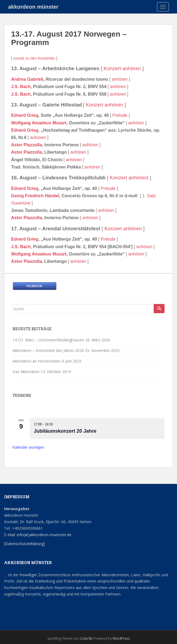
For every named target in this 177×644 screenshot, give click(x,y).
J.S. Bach (21, 87)
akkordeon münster (33, 7)
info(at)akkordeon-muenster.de (44, 535)
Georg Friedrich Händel (35, 196)
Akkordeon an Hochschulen (36, 361)
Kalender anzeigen (28, 447)
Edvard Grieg (25, 115)
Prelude (120, 115)
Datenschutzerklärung (24, 544)
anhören (120, 79)
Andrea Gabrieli (27, 79)
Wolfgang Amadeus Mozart (39, 123)
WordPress (121, 638)
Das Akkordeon (26, 372)
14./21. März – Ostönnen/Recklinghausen (48, 340)
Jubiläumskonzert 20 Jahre (65, 431)
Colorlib (86, 638)
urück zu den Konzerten (35, 58)
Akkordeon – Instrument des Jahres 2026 (48, 350)
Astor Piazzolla (27, 145)
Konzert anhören (122, 68)
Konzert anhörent (129, 178)
